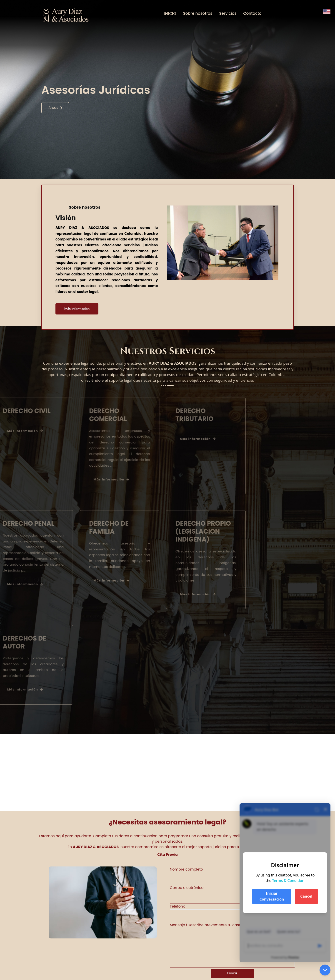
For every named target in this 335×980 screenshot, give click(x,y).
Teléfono (232, 913)
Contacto (252, 13)
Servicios (228, 13)
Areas (55, 108)
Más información (77, 309)
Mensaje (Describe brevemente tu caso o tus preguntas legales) (232, 945)
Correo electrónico (232, 894)
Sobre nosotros (198, 13)
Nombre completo (232, 876)
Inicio (170, 14)
